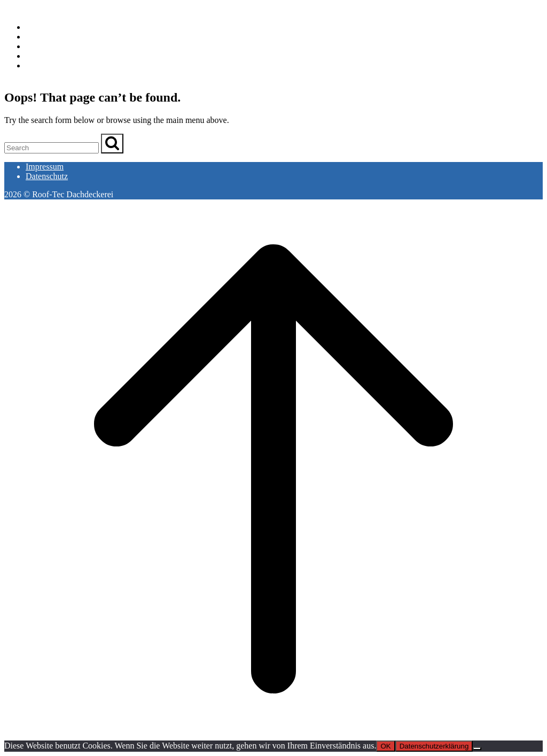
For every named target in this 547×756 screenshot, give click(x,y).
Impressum (45, 167)
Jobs (33, 56)
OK (385, 746)
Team (35, 46)
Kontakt (40, 65)
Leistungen (45, 37)
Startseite (42, 27)
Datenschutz (47, 176)
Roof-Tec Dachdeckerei (45, 9)
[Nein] (477, 749)
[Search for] (52, 148)
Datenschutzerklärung (434, 746)
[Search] (112, 144)
